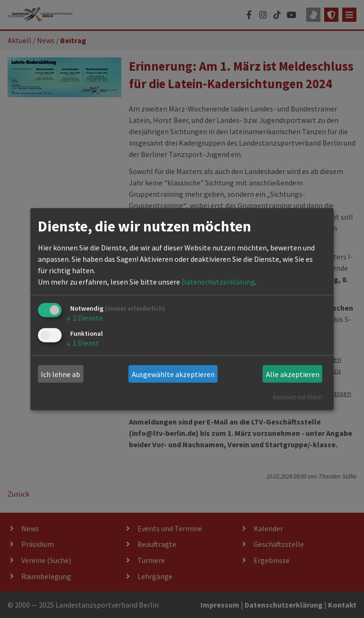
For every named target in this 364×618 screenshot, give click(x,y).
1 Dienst (83, 342)
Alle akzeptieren (293, 374)
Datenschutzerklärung (218, 282)
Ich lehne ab (60, 374)
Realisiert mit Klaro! (298, 397)
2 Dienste (85, 318)
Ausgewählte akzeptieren (173, 374)
